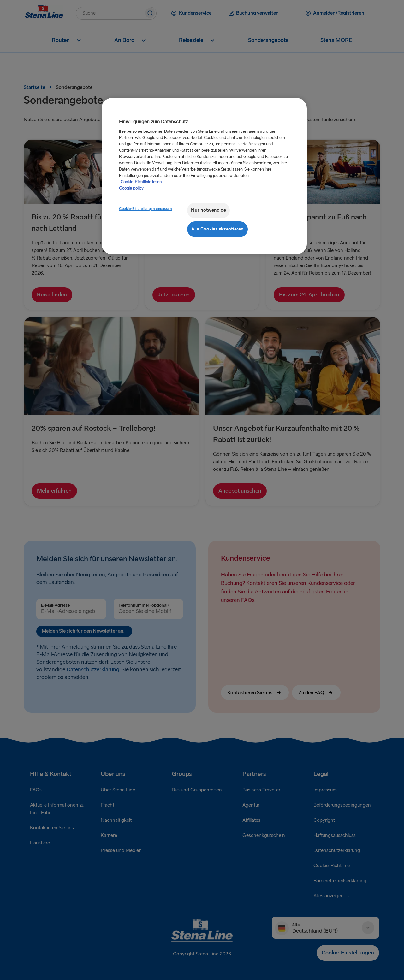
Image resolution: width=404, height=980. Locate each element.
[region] (204, 176)
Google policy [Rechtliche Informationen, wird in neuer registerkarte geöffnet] (131, 188)
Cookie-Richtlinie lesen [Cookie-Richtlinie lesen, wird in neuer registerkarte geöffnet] (141, 182)
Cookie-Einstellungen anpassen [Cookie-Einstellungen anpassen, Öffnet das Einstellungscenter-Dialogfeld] (146, 209)
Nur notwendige (208, 210)
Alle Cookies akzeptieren (217, 229)
